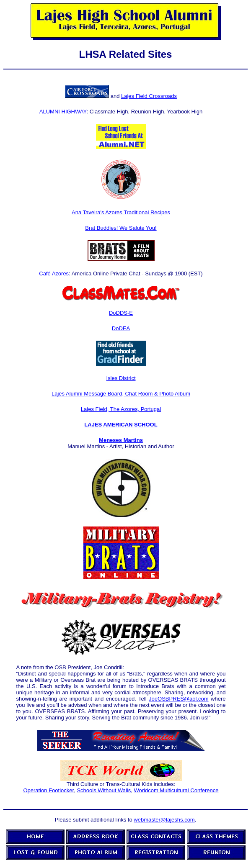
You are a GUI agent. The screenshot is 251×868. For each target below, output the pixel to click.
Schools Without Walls (104, 790)
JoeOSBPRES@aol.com (179, 699)
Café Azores (54, 273)
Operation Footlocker (48, 790)
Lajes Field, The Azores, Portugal (121, 409)
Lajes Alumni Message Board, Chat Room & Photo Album (121, 394)
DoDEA (121, 328)
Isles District (121, 378)
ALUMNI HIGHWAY (63, 112)
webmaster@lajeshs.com (164, 820)
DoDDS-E (121, 313)
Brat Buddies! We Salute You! (121, 228)
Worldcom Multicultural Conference (176, 790)
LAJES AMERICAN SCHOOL (121, 425)
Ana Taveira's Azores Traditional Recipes (121, 212)
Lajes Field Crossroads (149, 96)
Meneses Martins (121, 440)
